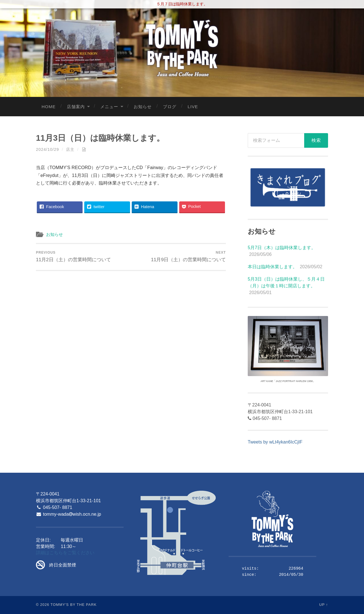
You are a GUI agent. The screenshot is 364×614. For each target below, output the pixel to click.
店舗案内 (76, 107)
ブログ (170, 107)
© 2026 (43, 605)
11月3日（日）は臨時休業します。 (100, 138)
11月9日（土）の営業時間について (188, 256)
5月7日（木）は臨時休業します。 (282, 248)
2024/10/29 (47, 149)
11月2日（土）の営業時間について (73, 256)
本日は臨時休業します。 (272, 267)
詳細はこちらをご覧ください (65, 553)
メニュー (109, 107)
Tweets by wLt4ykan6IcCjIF (275, 442)
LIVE (193, 107)
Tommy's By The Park (74, 605)
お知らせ (143, 107)
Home (49, 107)
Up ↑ (324, 605)
